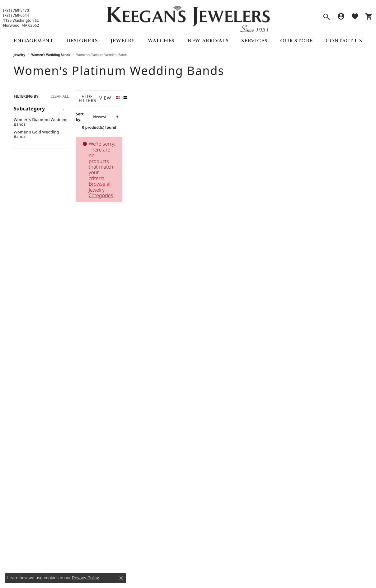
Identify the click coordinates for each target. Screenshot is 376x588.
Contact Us (344, 41)
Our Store (296, 41)
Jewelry (123, 41)
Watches (161, 41)
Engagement (34, 41)
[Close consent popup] (121, 578)
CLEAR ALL (60, 96)
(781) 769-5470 (16, 11)
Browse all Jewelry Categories (256, 140)
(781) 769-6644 (16, 16)
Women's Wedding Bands (51, 55)
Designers (82, 41)
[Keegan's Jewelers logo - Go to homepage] (188, 18)
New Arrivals (208, 41)
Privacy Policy (85, 578)
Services (254, 41)
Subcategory (29, 109)
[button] (327, 17)
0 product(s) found (219, 124)
